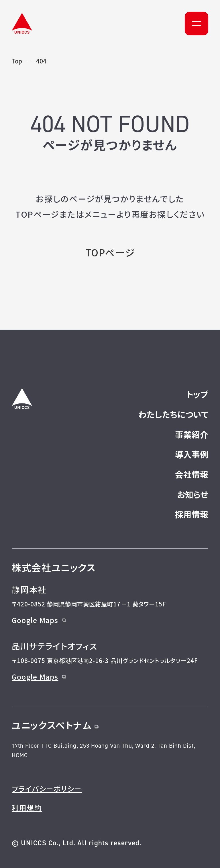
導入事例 (192, 454)
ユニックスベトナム (55, 725)
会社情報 (192, 474)
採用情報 (192, 514)
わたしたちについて (173, 414)
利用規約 (27, 807)
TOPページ (110, 252)
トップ (197, 394)
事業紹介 (192, 434)
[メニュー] (197, 24)
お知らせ (193, 494)
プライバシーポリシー (47, 788)
